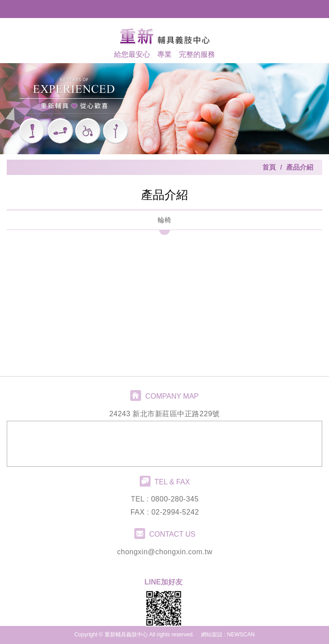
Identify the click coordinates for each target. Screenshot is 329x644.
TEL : (141, 499)
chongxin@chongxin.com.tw (165, 552)
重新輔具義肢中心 (164, 36)
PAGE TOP (164, 635)
